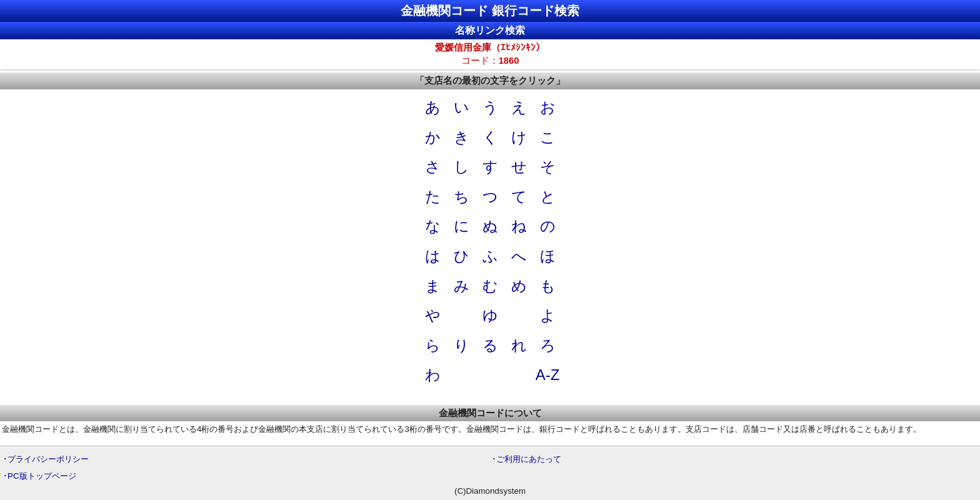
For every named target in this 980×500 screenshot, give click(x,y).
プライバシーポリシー (48, 459)
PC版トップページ (42, 476)
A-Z (548, 375)
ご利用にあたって (529, 459)
